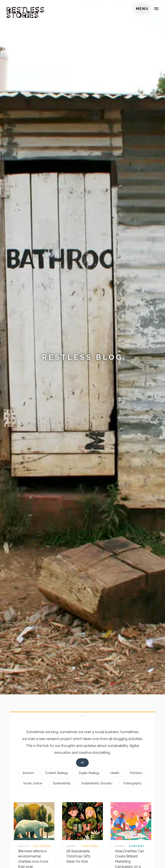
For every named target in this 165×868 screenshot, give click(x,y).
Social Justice (33, 783)
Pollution (136, 773)
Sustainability (62, 783)
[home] (19, 9)
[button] (156, 9)
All (82, 763)
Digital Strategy (89, 773)
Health (115, 773)
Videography (132, 783)
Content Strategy (57, 773)
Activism (28, 773)
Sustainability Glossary (97, 783)
